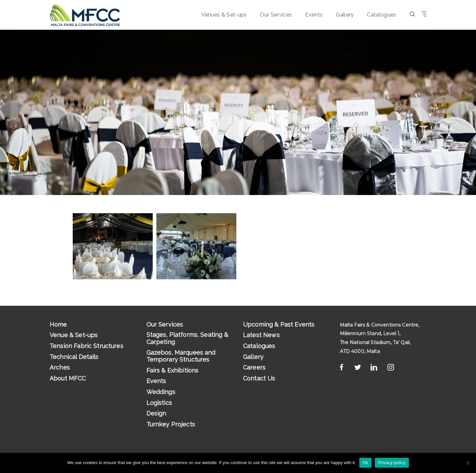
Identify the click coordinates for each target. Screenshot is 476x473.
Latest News (261, 335)
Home (58, 324)
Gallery (345, 15)
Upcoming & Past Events (279, 324)
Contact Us (259, 378)
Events (314, 15)
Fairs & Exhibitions (173, 370)
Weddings (161, 392)
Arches (60, 367)
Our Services (276, 15)
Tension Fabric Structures (86, 346)
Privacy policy (392, 463)
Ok (365, 463)
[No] (468, 463)
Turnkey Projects (171, 424)
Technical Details (74, 357)
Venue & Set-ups (74, 335)
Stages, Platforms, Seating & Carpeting (187, 338)
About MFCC (68, 378)
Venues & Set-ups (224, 15)
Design (156, 413)
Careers (254, 367)
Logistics (159, 403)
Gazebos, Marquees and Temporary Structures (181, 356)
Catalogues (381, 15)
